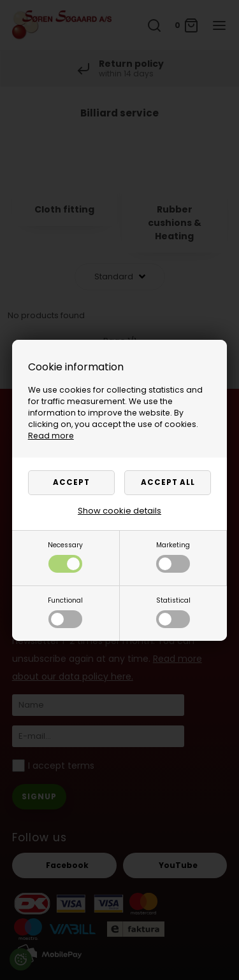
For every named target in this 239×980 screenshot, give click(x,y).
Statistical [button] (173, 612)
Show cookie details (119, 511)
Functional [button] (65, 612)
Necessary (65, 556)
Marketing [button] (173, 556)
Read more (51, 436)
